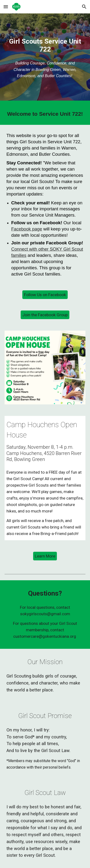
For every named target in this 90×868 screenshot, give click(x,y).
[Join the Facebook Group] (45, 315)
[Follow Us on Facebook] (45, 295)
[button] (6, 7)
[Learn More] (45, 556)
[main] (45, 45)
